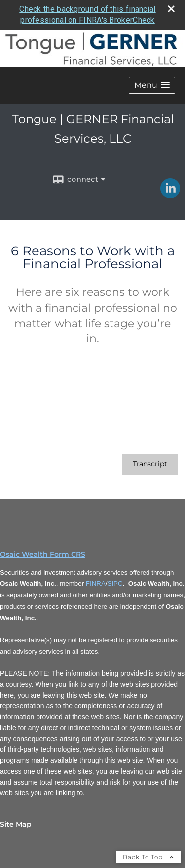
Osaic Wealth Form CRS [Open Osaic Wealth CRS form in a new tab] (43, 554)
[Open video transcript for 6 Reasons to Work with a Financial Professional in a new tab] (150, 464)
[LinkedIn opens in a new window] (170, 195)
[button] (152, 85)
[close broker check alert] (171, 9)
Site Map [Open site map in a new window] (16, 824)
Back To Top (148, 857)
